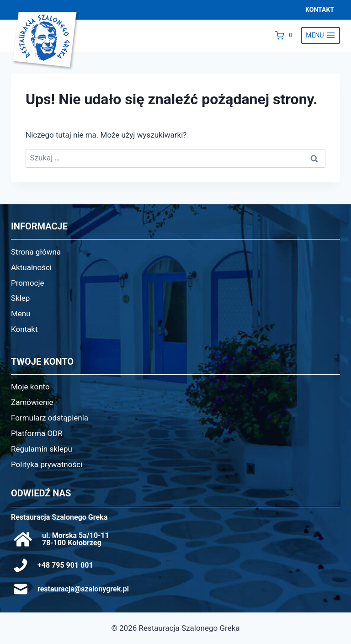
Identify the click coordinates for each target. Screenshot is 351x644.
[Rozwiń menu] (321, 36)
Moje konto (30, 387)
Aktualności (31, 267)
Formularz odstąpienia (50, 418)
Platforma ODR (37, 433)
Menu (21, 314)
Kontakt (24, 329)
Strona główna (36, 252)
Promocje (28, 283)
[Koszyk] (286, 35)
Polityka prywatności (47, 464)
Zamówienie (32, 402)
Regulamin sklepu (42, 449)
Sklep (20, 298)
